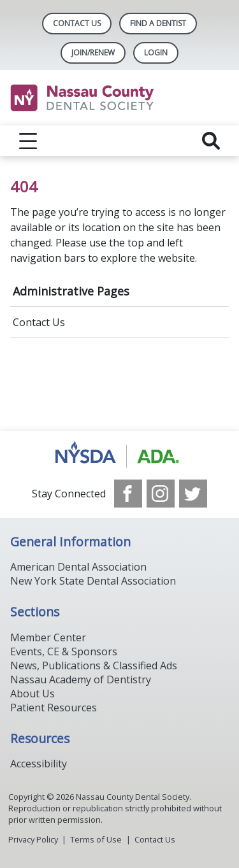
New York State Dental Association (93, 581)
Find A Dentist (158, 23)
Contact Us (77, 23)
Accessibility (39, 764)
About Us (33, 694)
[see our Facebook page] (128, 494)
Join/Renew (93, 53)
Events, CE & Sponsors (64, 651)
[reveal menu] (28, 141)
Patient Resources (54, 708)
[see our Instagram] (161, 494)
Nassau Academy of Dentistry (81, 679)
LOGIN (156, 53)
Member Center (48, 637)
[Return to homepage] (119, 98)
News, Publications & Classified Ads (94, 665)
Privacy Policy (33, 839)
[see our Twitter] (193, 494)
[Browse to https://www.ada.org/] (119, 455)
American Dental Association (78, 567)
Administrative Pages (71, 291)
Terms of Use (96, 839)
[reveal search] (211, 141)
